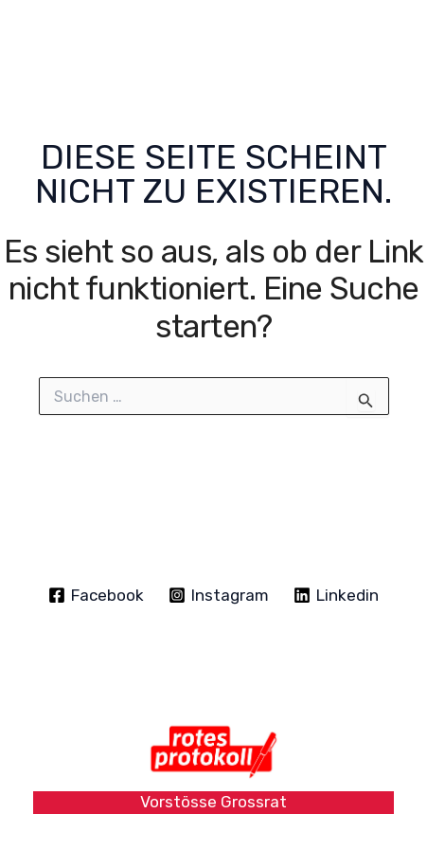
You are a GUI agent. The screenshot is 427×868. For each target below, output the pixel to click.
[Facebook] (97, 595)
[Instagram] (219, 595)
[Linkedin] (336, 595)
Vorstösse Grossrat (213, 802)
